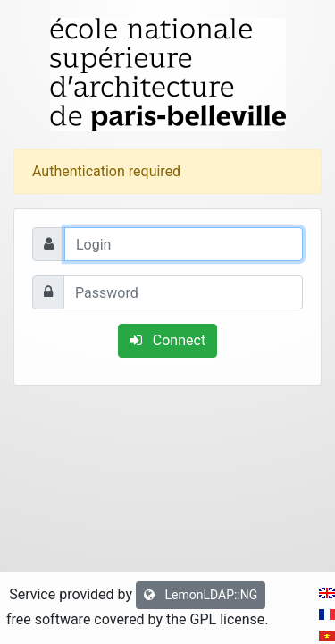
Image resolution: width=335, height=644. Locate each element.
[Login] (184, 244)
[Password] (183, 292)
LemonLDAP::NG (201, 595)
